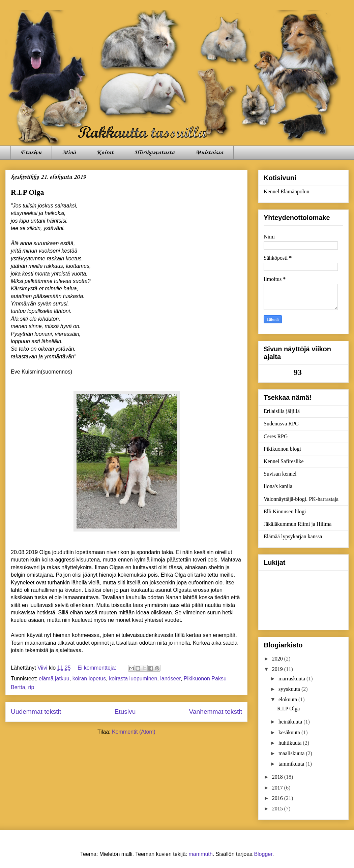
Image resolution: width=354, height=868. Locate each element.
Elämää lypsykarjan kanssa (293, 536)
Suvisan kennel (280, 474)
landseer (170, 679)
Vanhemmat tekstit (216, 712)
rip (31, 687)
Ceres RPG (276, 436)
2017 (278, 788)
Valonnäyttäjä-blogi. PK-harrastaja (301, 499)
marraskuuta (292, 679)
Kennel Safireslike (284, 461)
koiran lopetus (89, 679)
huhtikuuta (291, 743)
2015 (278, 809)
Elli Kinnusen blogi (285, 511)
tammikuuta (292, 764)
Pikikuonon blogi (282, 449)
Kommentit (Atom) (134, 732)
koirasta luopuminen (133, 679)
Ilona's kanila (278, 486)
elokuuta (288, 699)
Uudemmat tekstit (36, 712)
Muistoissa (209, 153)
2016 (278, 798)
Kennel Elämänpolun (287, 191)
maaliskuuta (292, 753)
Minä (69, 153)
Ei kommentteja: (98, 668)
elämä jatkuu (54, 679)
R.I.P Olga (27, 192)
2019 (278, 669)
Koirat (105, 153)
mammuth (201, 854)
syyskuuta (290, 689)
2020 (278, 659)
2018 (278, 777)
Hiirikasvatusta (154, 153)
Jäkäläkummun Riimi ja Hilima (298, 524)
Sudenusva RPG (281, 424)
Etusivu (31, 153)
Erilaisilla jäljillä (282, 411)
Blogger (263, 854)
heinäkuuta (291, 722)
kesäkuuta (290, 732)
